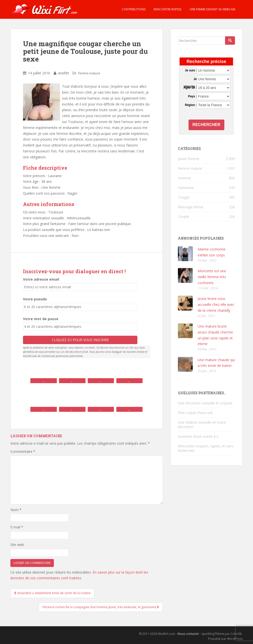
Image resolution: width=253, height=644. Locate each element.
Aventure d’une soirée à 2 (198, 436)
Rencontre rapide (167, 9)
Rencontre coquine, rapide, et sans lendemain (206, 448)
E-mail (17, 527)
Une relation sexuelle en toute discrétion (202, 425)
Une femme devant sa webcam (212, 9)
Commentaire (23, 451)
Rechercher (206, 125)
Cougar (184, 197)
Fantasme (186, 188)
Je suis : (191, 70)
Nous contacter (188, 634)
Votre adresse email (41, 279)
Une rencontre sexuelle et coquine (205, 403)
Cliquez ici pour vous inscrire (80, 340)
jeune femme (189, 159)
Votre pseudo (35, 299)
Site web (17, 545)
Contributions (133, 9)
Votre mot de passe (41, 319)
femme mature (89, 73)
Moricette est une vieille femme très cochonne (212, 277)
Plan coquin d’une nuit (195, 413)
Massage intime (191, 207)
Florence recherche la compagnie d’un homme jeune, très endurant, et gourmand (101, 607)
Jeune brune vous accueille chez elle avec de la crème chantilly (216, 304)
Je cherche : (190, 79)
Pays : (192, 96)
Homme (184, 178)
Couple (183, 217)
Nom (16, 510)
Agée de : (190, 88)
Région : (191, 105)
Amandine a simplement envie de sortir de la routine (52, 593)
